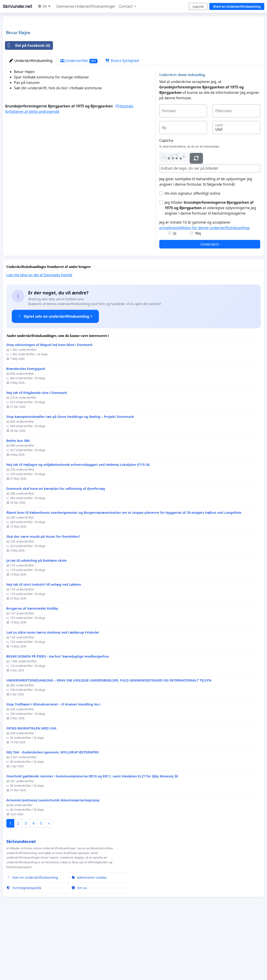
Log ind (198, 6)
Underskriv (210, 308)
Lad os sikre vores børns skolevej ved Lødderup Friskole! (53, 696)
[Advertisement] (133, 55)
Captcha (166, 204)
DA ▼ (44, 6)
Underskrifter (79, 124)
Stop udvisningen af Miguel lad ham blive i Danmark (49, 408)
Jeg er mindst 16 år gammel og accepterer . (205, 288)
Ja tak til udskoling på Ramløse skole (36, 624)
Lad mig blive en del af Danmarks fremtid (39, 338)
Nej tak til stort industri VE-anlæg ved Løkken (44, 648)
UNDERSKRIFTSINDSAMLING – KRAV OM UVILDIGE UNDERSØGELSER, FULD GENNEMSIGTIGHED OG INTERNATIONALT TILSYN (109, 744)
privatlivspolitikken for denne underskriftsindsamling (204, 291)
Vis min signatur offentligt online (193, 257)
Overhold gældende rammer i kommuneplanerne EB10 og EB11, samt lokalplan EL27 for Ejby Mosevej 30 (92, 839)
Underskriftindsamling (31, 124)
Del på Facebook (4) (28, 109)
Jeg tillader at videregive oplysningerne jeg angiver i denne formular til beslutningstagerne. (210, 271)
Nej (198, 296)
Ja (175, 296)
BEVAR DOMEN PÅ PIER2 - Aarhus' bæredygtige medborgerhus (58, 720)
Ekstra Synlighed (122, 124)
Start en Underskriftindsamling (237, 6)
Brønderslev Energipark (26, 432)
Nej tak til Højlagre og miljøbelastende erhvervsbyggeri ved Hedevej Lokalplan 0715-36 (78, 528)
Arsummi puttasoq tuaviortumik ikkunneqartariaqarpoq (53, 863)
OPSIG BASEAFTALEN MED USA (31, 792)
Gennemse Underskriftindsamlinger (86, 6)
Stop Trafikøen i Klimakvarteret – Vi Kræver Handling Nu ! (54, 768)
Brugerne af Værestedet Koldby (32, 672)
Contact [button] (126, 6)
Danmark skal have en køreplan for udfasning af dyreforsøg (56, 552)
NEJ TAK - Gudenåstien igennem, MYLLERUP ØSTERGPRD (52, 815)
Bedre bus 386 (18, 504)
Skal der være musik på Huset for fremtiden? (43, 600)
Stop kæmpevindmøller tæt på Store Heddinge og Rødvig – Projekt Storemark (70, 480)
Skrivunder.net (17, 6)
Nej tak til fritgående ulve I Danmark (37, 456)
